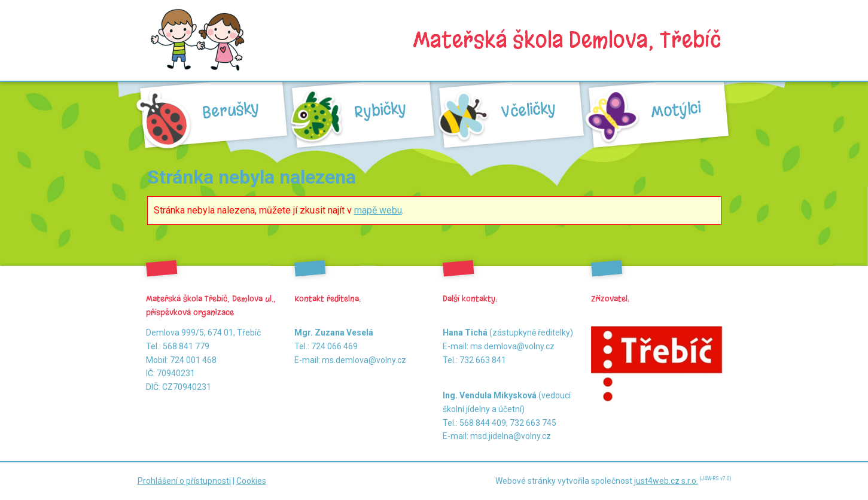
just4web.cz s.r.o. (666, 481)
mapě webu (378, 210)
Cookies (251, 481)
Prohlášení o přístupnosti (184, 481)
